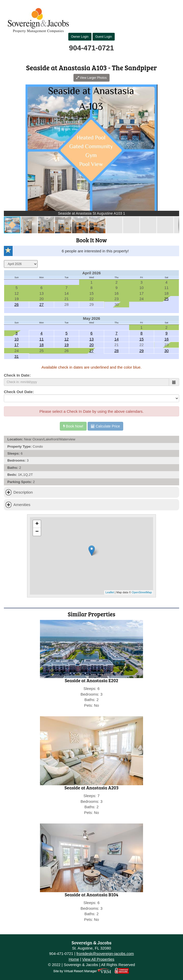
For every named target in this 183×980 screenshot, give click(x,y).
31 (17, 356)
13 (92, 339)
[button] (174, 89)
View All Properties (98, 959)
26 (17, 304)
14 (117, 339)
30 (167, 351)
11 (42, 339)
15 (142, 339)
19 (67, 345)
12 (67, 339)
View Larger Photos (91, 78)
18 (42, 345)
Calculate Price (105, 426)
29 (142, 351)
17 (17, 345)
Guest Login (104, 37)
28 (117, 351)
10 (17, 339)
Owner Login (80, 37)
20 (92, 345)
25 (166, 299)
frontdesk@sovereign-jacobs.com (105, 954)
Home (74, 959)
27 (42, 304)
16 (167, 339)
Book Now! (73, 426)
